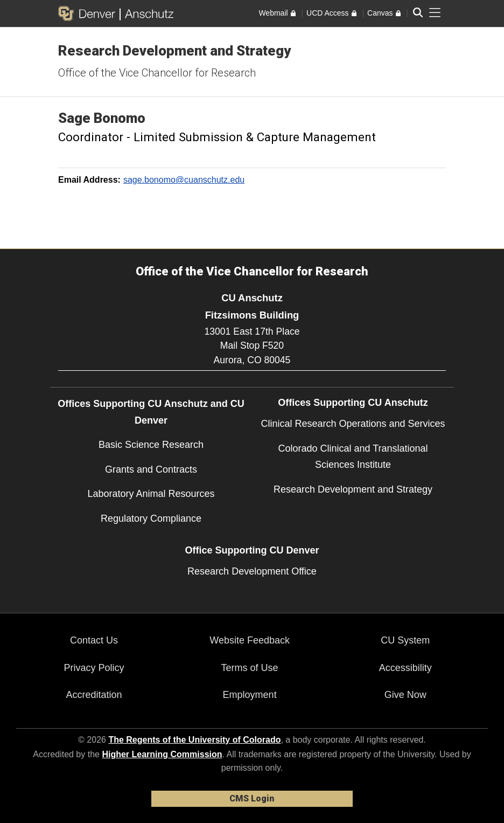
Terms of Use (250, 668)
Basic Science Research (151, 445)
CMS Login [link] (252, 798)
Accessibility (405, 668)
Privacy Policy (94, 668)
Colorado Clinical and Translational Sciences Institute (353, 457)
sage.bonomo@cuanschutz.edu (184, 180)
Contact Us (94, 640)
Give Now (405, 695)
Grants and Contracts (151, 469)
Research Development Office (252, 571)
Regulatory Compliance (151, 518)
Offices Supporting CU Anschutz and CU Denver (151, 412)
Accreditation (94, 695)
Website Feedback (250, 640)
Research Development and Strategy (174, 51)
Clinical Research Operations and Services (353, 424)
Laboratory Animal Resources (151, 494)
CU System (405, 640)
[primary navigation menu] (435, 13)
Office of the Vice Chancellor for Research (157, 73)
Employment (250, 695)
